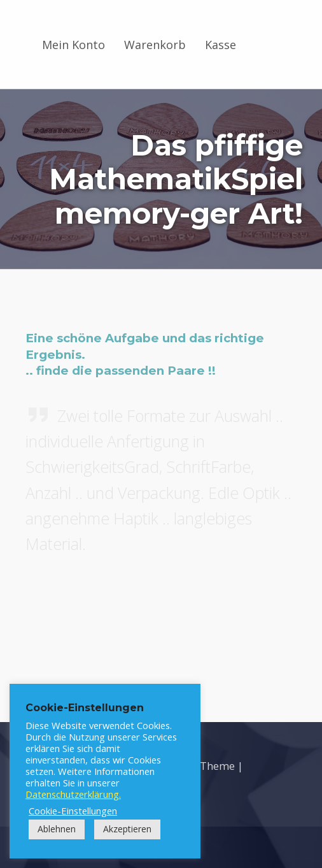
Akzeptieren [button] (127, 829)
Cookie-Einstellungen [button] (73, 811)
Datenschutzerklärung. (73, 794)
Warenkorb (155, 45)
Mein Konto (73, 45)
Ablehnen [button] (57, 829)
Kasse (220, 45)
